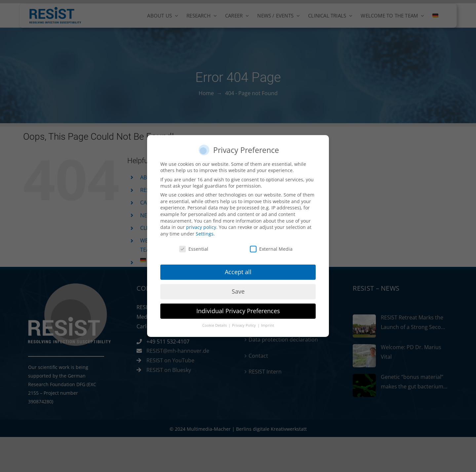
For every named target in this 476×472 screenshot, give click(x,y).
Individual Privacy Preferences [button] (238, 309)
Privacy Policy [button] (244, 323)
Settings (205, 231)
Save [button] (238, 289)
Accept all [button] (238, 270)
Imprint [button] (268, 323)
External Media (271, 247)
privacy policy (201, 225)
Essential (194, 247)
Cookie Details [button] (215, 323)
